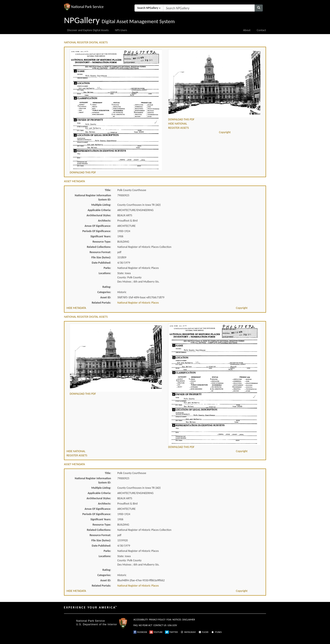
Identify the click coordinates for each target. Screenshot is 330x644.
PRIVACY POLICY (157, 620)
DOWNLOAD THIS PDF (83, 172)
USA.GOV (172, 625)
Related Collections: (99, 247)
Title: (108, 190)
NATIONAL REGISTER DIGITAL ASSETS (86, 42)
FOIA (169, 620)
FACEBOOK (140, 632)
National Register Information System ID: (93, 197)
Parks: (107, 268)
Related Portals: (101, 303)
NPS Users (121, 30)
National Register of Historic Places (138, 303)
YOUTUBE (156, 632)
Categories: (104, 292)
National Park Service (90, 621)
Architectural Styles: (99, 215)
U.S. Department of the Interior (97, 624)
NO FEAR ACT (146, 625)
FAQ (136, 625)
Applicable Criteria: (99, 210)
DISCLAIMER (189, 620)
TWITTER (171, 632)
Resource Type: (102, 242)
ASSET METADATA (75, 181)
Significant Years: (101, 236)
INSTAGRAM (188, 632)
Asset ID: (106, 297)
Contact (261, 30)
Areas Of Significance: (98, 226)
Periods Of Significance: (97, 231)
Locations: (105, 273)
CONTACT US (160, 625)
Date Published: (101, 263)
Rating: (107, 287)
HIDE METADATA (76, 308)
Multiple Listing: (101, 205)
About (247, 30)
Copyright (225, 132)
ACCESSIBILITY (141, 620)
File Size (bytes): (101, 257)
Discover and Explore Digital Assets (88, 30)
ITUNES (216, 632)
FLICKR (203, 632)
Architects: (105, 221)
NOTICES (177, 620)
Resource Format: (100, 252)
